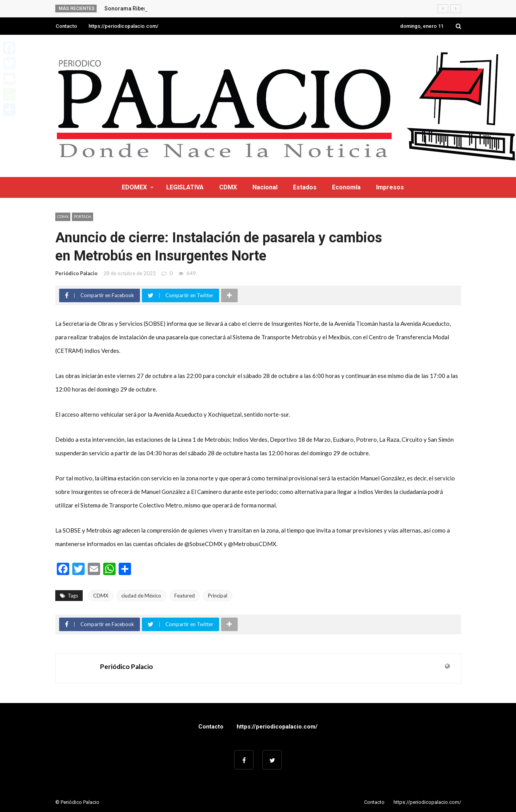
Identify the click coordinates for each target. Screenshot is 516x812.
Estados (305, 187)
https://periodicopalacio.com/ (123, 26)
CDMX (228, 187)
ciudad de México (141, 596)
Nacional (265, 187)
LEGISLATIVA (185, 187)
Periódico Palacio (76, 273)
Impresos (390, 187)
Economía (346, 187)
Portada (83, 216)
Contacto (66, 26)
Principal (218, 596)
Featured (185, 596)
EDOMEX (134, 187)
